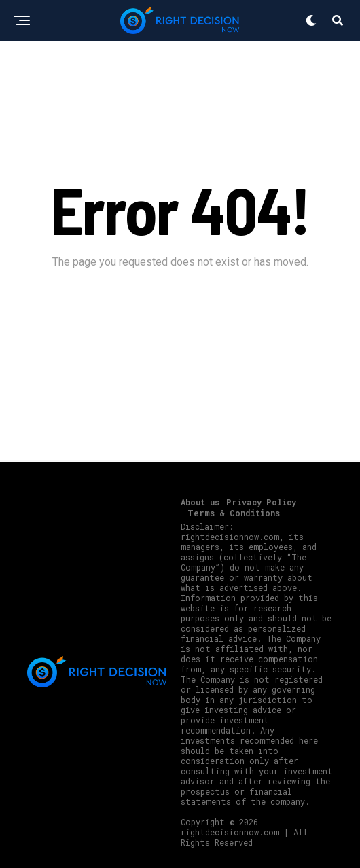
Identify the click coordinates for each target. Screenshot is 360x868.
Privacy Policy (261, 502)
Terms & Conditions (234, 513)
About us (200, 502)
